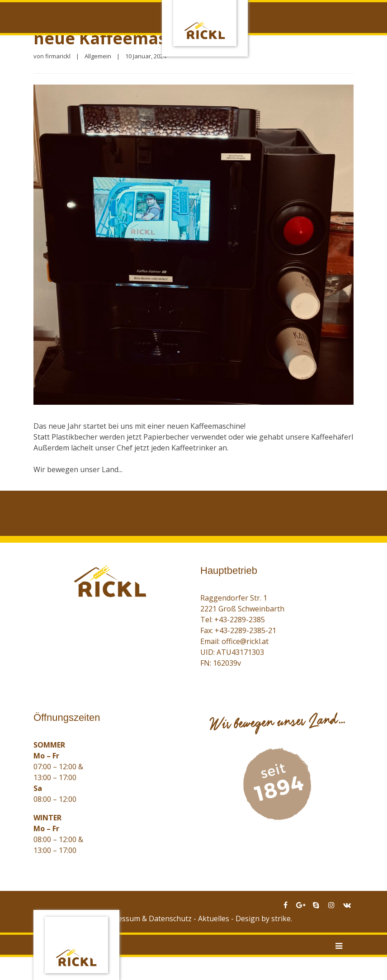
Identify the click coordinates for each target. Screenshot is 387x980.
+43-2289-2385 (240, 620)
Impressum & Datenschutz (147, 918)
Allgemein (98, 56)
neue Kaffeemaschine (123, 38)
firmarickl (58, 56)
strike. (282, 918)
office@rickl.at (245, 641)
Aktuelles (214, 918)
